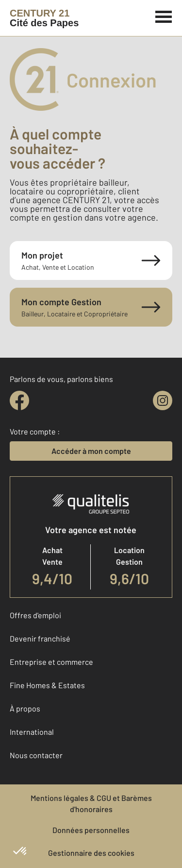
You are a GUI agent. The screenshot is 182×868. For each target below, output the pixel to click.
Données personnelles (91, 830)
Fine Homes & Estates (47, 685)
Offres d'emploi (35, 615)
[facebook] (19, 400)
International (32, 732)
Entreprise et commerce (51, 662)
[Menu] (164, 16)
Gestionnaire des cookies (91, 853)
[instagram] (163, 400)
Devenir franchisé (40, 638)
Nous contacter (36, 755)
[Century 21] (44, 18)
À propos (25, 708)
